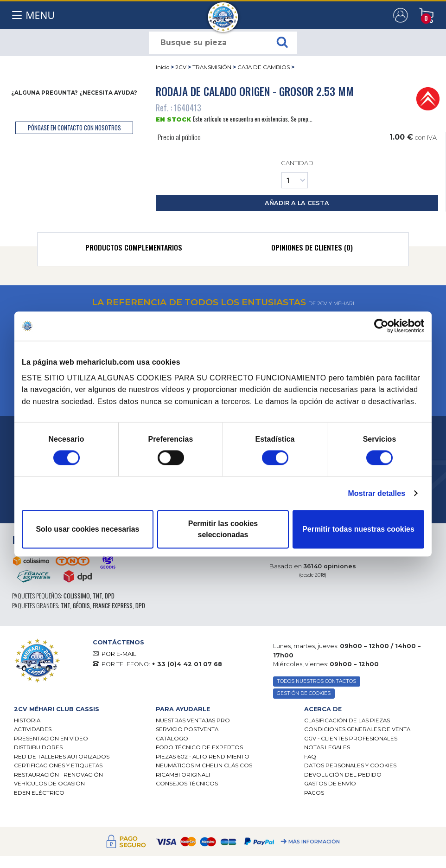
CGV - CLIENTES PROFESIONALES (351, 739)
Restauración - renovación (58, 775)
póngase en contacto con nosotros (74, 128)
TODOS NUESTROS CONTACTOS (316, 681)
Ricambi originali (183, 775)
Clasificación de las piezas (347, 720)
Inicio (162, 67)
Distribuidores (38, 747)
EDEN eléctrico (39, 793)
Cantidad (297, 174)
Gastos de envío (330, 784)
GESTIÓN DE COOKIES (304, 693)
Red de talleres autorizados (62, 757)
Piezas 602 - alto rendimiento (203, 757)
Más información (314, 842)
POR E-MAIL (119, 654)
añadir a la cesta (297, 203)
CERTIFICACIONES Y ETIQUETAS (58, 765)
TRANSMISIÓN (212, 67)
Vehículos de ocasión (49, 784)
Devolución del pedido (343, 775)
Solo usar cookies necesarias (87, 529)
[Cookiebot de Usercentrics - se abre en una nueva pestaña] (384, 326)
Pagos (314, 793)
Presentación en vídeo (51, 739)
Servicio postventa (187, 729)
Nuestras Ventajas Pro (193, 720)
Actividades (33, 729)
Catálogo (172, 739)
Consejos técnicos (187, 784)
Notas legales (327, 747)
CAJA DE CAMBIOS (264, 67)
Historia (27, 720)
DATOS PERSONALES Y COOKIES (350, 765)
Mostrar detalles (377, 493)
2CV (181, 67)
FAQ (310, 757)
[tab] (134, 250)
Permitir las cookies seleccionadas (223, 529)
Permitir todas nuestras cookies (358, 529)
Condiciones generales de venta (357, 729)
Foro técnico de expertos (199, 747)
